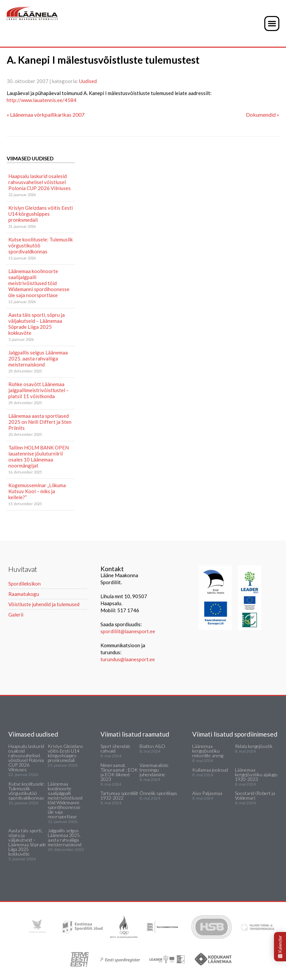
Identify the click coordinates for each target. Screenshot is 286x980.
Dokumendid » (263, 115)
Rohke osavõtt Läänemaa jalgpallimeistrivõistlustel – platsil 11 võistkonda (39, 390)
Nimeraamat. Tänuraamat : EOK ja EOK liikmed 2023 (119, 772)
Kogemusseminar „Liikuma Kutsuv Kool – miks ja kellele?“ (37, 491)
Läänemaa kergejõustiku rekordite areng (208, 751)
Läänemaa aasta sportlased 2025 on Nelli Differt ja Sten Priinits (40, 422)
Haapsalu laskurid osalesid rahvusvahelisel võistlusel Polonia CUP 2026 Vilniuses (40, 182)
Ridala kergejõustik (254, 746)
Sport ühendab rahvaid (115, 748)
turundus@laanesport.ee (128, 659)
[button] (272, 24)
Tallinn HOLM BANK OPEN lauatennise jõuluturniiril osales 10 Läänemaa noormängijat (39, 456)
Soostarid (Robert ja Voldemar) (255, 795)
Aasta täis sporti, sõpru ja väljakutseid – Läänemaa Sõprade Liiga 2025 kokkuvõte (37, 324)
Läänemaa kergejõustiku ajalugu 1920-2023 (256, 774)
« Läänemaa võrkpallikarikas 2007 (46, 115)
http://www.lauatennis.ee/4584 (42, 100)
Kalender (280, 947)
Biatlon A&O (152, 746)
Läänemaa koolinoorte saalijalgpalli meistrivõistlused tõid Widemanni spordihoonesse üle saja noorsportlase (39, 283)
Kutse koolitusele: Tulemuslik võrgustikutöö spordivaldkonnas (41, 245)
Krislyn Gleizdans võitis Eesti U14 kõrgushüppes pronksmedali (41, 214)
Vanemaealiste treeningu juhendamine (154, 770)
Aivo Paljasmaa (207, 793)
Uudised (88, 81)
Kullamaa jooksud (210, 770)
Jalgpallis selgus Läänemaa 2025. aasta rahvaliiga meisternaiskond (38, 358)
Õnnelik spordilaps (158, 793)
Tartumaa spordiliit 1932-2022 (119, 795)
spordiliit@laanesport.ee (128, 631)
